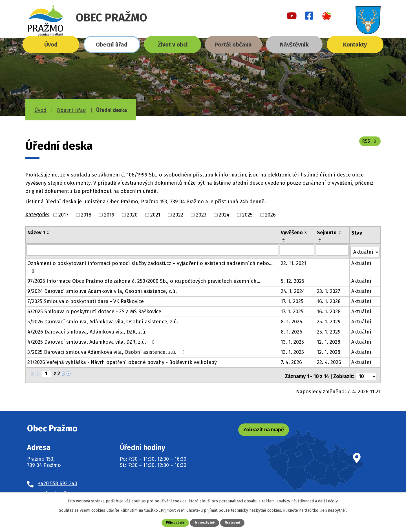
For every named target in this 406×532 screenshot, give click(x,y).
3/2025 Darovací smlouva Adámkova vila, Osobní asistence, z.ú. (107, 350)
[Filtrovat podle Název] (153, 250)
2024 (224, 215)
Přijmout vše (172, 522)
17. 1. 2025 (293, 299)
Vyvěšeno (294, 233)
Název (36, 233)
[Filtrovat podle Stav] (365, 249)
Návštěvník (294, 45)
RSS (369, 144)
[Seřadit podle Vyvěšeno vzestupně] (284, 239)
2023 (201, 215)
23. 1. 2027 (329, 289)
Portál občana (233, 45)
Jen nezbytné (205, 522)
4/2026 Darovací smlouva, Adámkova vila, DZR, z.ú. (87, 330)
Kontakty (355, 45)
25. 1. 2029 (329, 319)
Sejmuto (329, 233)
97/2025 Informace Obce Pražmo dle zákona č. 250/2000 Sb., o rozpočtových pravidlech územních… (144, 279)
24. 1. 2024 (293, 289)
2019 (109, 215)
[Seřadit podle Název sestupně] (48, 234)
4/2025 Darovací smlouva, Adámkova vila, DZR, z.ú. (92, 340)
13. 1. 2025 (293, 340)
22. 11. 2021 (294, 261)
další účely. (328, 501)
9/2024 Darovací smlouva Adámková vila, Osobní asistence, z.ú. (102, 289)
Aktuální (362, 261)
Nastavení (236, 522)
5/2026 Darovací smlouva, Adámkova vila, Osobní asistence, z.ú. (103, 319)
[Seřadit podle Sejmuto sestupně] (321, 241)
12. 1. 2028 (329, 340)
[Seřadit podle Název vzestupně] (48, 231)
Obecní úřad (112, 45)
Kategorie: (37, 215)
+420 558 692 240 (58, 479)
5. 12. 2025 (293, 279)
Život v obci (173, 45)
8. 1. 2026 (292, 319)
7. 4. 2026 (292, 360)
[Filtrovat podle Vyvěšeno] (298, 250)
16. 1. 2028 (329, 299)
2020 (132, 215)
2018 (86, 215)
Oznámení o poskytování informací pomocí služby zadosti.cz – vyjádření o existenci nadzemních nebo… (150, 265)
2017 (63, 215)
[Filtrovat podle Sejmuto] (333, 250)
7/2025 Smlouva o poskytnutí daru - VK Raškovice (86, 299)
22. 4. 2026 (330, 360)
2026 (270, 215)
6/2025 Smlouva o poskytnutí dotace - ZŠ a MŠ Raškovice (94, 309)
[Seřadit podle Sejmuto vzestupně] (321, 239)
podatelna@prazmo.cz (65, 489)
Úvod (51, 45)
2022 (178, 215)
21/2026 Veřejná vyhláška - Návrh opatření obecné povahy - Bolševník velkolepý (122, 360)
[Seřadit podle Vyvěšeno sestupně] (284, 241)
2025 (247, 215)
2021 (155, 215)
